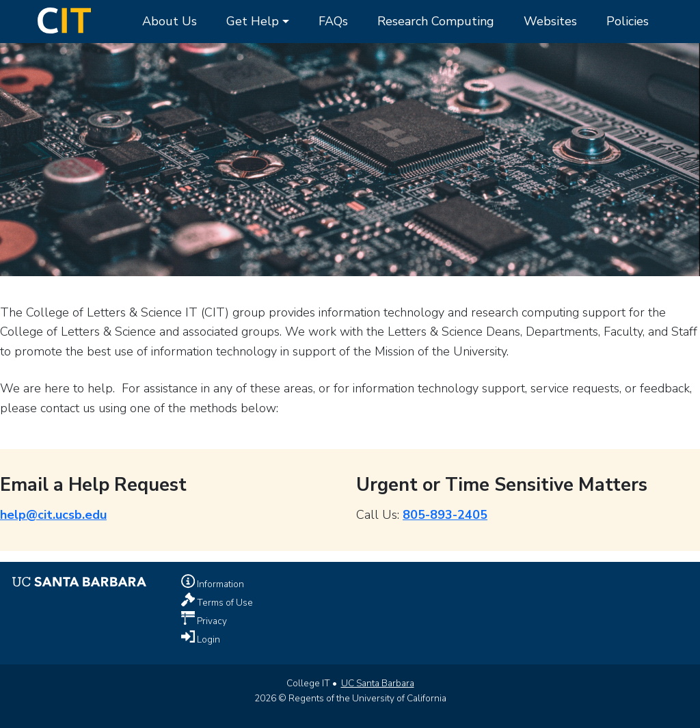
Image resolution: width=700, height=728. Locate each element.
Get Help (253, 21)
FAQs (333, 21)
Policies (628, 21)
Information (219, 584)
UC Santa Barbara (378, 683)
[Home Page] (64, 19)
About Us (170, 21)
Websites (550, 21)
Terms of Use (224, 603)
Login (207, 639)
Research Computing (436, 21)
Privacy (211, 621)
